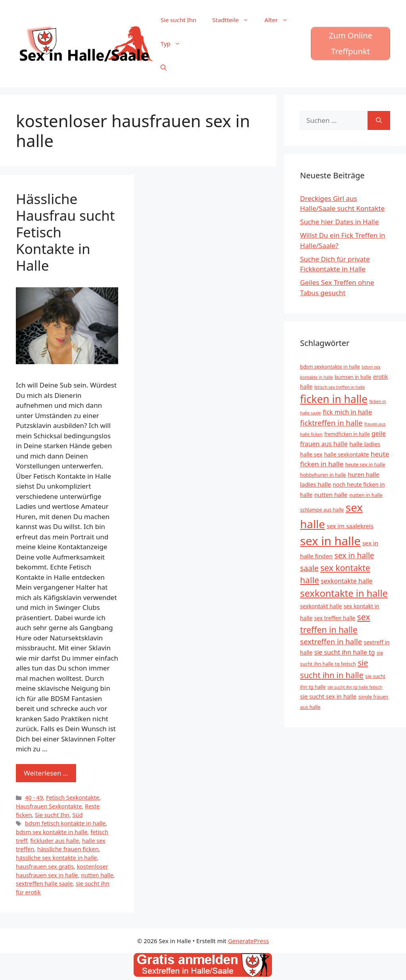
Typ (174, 44)
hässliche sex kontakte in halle (56, 858)
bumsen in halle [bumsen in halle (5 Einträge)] (353, 377)
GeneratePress (248, 941)
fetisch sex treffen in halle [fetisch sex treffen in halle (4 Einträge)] (339, 387)
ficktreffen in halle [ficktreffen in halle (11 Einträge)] (331, 423)
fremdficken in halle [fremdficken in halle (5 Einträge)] (347, 434)
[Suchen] (379, 120)
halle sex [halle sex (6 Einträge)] (311, 454)
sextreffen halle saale (44, 884)
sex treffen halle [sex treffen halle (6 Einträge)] (335, 618)
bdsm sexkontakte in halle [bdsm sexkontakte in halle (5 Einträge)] (330, 367)
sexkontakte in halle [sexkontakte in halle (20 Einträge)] (344, 593)
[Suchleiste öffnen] (164, 67)
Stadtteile (234, 20)
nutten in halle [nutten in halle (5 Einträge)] (366, 495)
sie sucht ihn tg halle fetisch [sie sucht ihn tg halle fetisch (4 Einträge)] (355, 687)
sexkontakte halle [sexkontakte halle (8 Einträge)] (347, 581)
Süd (78, 815)
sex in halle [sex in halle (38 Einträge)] (330, 541)
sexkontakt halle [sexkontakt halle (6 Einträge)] (321, 606)
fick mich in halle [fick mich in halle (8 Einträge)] (347, 412)
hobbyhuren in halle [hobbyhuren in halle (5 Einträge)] (323, 475)
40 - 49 (34, 798)
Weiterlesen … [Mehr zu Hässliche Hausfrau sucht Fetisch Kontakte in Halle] (46, 773)
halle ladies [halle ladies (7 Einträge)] (365, 444)
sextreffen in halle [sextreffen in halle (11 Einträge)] (331, 641)
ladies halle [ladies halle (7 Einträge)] (316, 484)
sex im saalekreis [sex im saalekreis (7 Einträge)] (350, 526)
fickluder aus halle (55, 841)
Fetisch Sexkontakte (73, 798)
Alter (280, 20)
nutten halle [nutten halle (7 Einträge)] (331, 495)
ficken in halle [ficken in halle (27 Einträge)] (334, 399)
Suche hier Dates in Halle (339, 222)
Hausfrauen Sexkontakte (49, 806)
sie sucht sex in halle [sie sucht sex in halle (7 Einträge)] (328, 696)
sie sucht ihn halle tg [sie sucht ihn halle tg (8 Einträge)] (344, 652)
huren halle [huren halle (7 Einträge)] (363, 474)
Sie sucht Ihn (178, 20)
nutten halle (97, 875)
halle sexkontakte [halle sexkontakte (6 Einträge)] (346, 454)
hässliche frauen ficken (68, 849)
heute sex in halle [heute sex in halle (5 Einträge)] (365, 465)
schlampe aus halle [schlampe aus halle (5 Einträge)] (322, 510)
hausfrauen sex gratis (45, 866)
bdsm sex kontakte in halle (52, 832)
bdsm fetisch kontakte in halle (65, 823)
